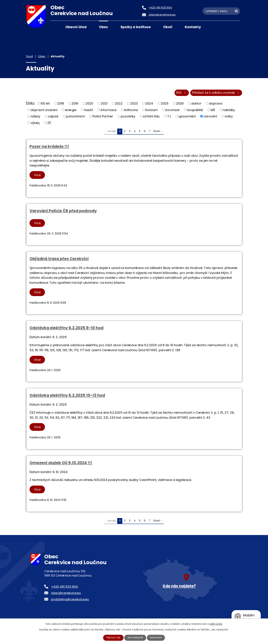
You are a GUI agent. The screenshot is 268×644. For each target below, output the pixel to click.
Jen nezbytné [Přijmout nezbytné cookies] (135, 638)
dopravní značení (44, 110)
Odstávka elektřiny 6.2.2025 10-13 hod (67, 396)
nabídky (229, 110)
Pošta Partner (103, 117)
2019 (75, 104)
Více (37, 175)
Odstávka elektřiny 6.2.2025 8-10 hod (66, 328)
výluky (35, 123)
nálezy (35, 117)
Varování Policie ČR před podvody (63, 211)
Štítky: (30, 103)
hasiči (89, 110)
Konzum (152, 110)
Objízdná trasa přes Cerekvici (59, 259)
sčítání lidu (151, 117)
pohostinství (75, 117)
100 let (45, 104)
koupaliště (195, 110)
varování (210, 117)
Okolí (168, 27)
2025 (165, 104)
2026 (180, 104)
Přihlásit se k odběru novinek (216, 93)
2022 (119, 104)
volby (229, 117)
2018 (61, 104)
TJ (169, 117)
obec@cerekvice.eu (66, 593)
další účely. (216, 624)
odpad (53, 117)
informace (109, 110)
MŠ (213, 110)
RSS (181, 93)
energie (71, 110)
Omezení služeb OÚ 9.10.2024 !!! (61, 463)
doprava (216, 104)
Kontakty (193, 27)
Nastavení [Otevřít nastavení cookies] (156, 638)
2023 (134, 104)
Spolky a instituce (136, 27)
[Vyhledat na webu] (221, 11)
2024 (149, 104)
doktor (196, 104)
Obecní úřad (76, 27)
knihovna (131, 110)
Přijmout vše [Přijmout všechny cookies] (113, 638)
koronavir (173, 110)
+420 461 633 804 (64, 587)
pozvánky (128, 117)
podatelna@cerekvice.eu (70, 600)
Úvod (55, 27)
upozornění (187, 117)
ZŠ (49, 123)
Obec (104, 27)
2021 (104, 104)
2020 (89, 104)
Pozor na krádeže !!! (49, 147)
